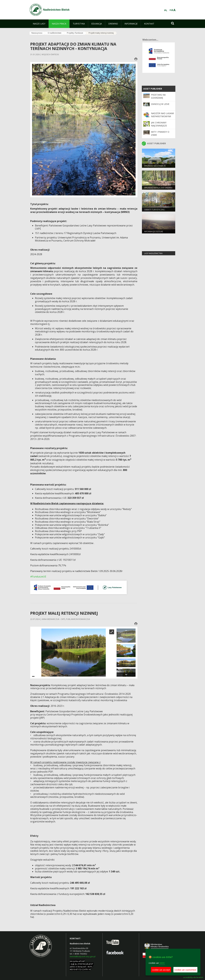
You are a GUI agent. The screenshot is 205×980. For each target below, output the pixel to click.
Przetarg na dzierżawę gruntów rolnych (162, 98)
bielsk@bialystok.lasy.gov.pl (83, 956)
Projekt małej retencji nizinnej (101, 33)
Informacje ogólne (154, 232)
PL (166, 10)
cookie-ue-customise (185, 970)
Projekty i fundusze (75, 33)
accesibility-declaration (193, 977)
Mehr (162, 963)
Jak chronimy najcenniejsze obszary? (159, 126)
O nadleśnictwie (55, 33)
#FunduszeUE (38, 577)
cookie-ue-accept (161, 970)
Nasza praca (37, 33)
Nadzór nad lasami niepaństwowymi (162, 115)
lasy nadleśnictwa (153, 253)
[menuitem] (39, 24)
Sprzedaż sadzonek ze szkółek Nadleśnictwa (155, 167)
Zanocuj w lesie (160, 104)
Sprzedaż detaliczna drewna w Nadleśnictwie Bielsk (158, 189)
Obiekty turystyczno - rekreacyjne (155, 211)
